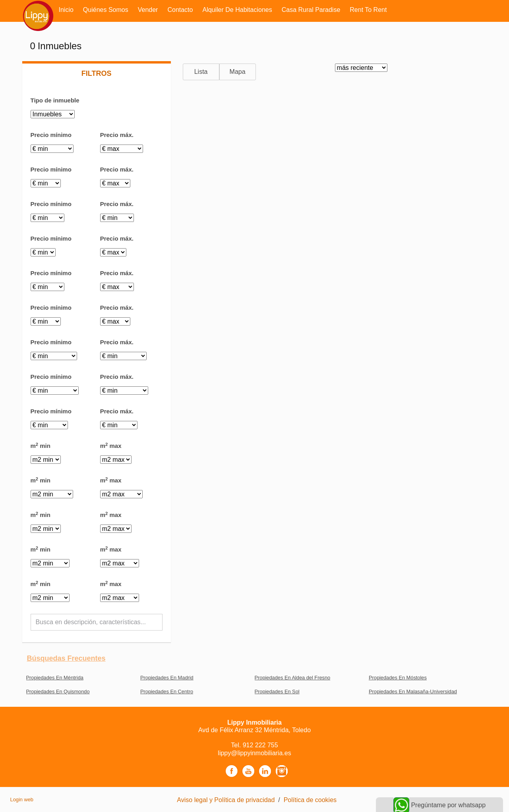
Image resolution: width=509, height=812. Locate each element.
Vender (148, 10)
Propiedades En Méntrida (55, 678)
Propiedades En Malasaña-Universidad (413, 691)
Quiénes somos (106, 10)
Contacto (180, 10)
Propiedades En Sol (277, 691)
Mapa (238, 72)
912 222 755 (260, 745)
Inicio (66, 10)
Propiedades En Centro (167, 691)
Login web (22, 799)
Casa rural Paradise (311, 10)
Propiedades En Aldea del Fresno (293, 678)
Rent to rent (368, 10)
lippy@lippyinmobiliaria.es (254, 753)
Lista (201, 72)
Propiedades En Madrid (167, 678)
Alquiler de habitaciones (237, 10)
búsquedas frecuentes (66, 658)
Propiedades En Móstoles (398, 678)
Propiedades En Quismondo (58, 691)
